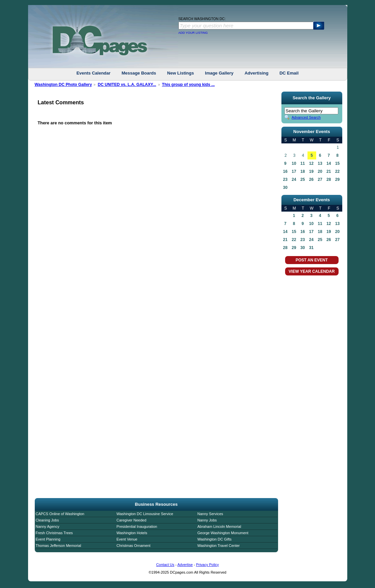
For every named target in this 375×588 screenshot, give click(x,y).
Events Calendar (94, 73)
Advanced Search (306, 117)
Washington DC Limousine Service (145, 514)
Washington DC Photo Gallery (64, 85)
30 (285, 188)
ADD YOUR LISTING (193, 33)
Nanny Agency (48, 526)
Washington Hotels (132, 533)
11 (303, 163)
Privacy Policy (207, 565)
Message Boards (139, 73)
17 (294, 171)
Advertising (257, 73)
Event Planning (48, 539)
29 (337, 180)
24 (294, 180)
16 (285, 171)
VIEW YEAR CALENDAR (312, 271)
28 (329, 180)
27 (320, 180)
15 (337, 163)
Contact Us (165, 565)
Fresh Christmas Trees (54, 533)
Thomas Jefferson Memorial (58, 546)
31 (311, 248)
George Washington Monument (223, 533)
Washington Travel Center (219, 546)
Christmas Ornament (134, 546)
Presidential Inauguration (137, 526)
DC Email (289, 73)
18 (303, 171)
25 (303, 180)
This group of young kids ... (189, 85)
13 (320, 163)
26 (311, 180)
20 (320, 171)
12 (311, 163)
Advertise (185, 565)
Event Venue (127, 539)
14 (329, 163)
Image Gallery (219, 73)
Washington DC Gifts (215, 539)
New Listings (180, 73)
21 (329, 171)
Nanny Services (210, 514)
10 (294, 163)
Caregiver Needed (132, 520)
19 (311, 171)
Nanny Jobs (207, 520)
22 (337, 171)
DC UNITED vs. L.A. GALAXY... (127, 85)
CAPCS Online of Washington (60, 514)
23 (285, 180)
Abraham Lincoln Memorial (219, 526)
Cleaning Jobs (47, 520)
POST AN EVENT (311, 260)
